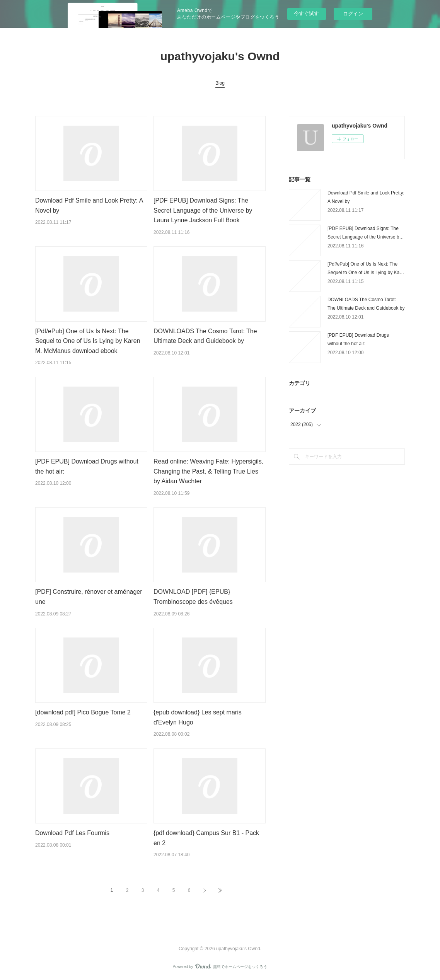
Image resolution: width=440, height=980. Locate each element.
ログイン (353, 14)
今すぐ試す (306, 13)
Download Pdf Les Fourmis (72, 833)
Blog (220, 83)
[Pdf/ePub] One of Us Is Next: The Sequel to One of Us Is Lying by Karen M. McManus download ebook (88, 341)
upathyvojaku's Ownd (220, 56)
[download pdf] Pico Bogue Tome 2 (83, 712)
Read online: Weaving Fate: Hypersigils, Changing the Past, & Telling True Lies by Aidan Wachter (208, 471)
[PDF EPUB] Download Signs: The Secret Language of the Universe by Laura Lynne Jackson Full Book (203, 210)
